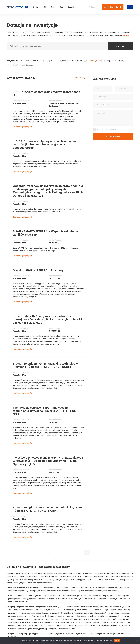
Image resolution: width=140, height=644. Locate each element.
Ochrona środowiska (34, 61)
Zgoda (117, 641)
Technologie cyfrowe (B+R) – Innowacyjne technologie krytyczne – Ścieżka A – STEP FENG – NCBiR (46, 411)
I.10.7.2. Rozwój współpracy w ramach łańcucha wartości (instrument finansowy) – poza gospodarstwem (44, 144)
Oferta (36, 7)
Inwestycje (96, 61)
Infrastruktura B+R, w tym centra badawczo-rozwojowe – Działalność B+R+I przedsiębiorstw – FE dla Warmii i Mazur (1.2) (48, 319)
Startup (109, 61)
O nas (53, 7)
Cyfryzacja (64, 61)
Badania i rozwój (80, 61)
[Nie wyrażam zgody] (137, 641)
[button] (82, 78)
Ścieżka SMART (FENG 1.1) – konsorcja (39, 270)
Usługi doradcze (28, 65)
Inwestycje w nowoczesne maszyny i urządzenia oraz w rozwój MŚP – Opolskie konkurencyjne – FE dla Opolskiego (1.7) (48, 461)
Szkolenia (121, 61)
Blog (61, 7)
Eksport (51, 61)
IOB (45, 7)
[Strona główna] (17, 7)
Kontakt (71, 7)
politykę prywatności (110, 130)
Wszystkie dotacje (14, 61)
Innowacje (12, 65)
